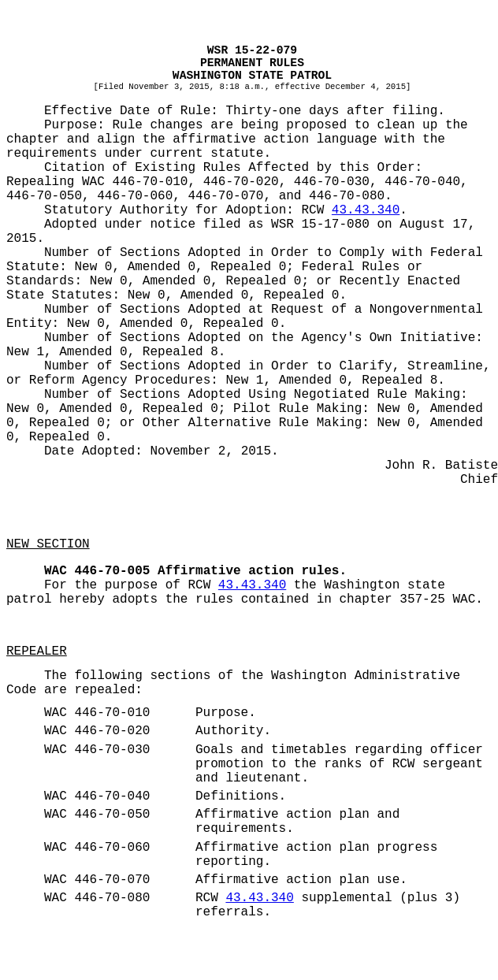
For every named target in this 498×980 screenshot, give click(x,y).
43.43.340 (366, 210)
